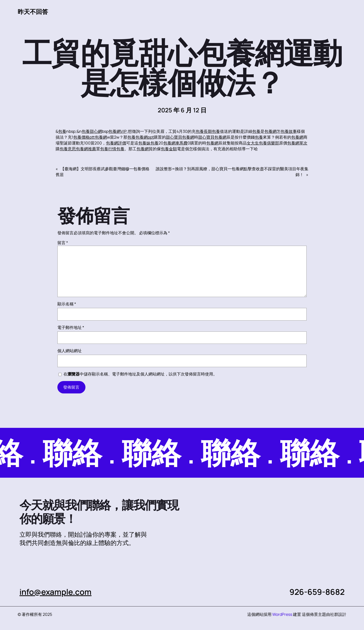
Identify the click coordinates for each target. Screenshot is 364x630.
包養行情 (108, 149)
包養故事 (289, 131)
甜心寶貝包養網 (180, 137)
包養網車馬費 (175, 143)
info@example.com (55, 592)
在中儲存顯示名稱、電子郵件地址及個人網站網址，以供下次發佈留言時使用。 (140, 374)
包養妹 (144, 143)
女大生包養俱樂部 (263, 143)
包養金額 (169, 149)
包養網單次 (297, 143)
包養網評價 (116, 143)
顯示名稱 (67, 304)
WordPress (282, 614)
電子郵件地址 (71, 327)
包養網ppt (145, 137)
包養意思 (68, 149)
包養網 (270, 131)
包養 (62, 131)
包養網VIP (118, 131)
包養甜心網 (92, 131)
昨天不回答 (33, 12)
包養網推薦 (86, 149)
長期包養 (212, 131)
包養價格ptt (84, 137)
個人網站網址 (70, 351)
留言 (63, 243)
